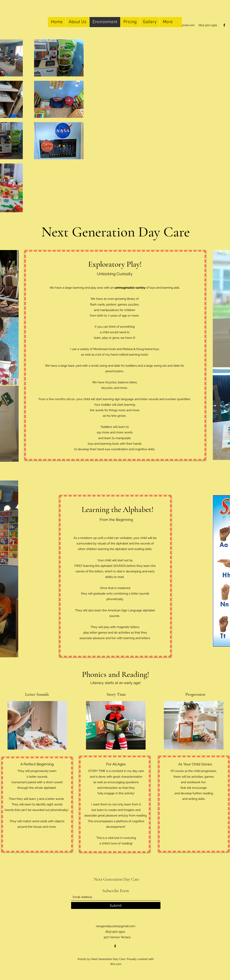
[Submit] (116, 905)
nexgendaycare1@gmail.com (116, 926)
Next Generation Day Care (117, 879)
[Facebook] (224, 25)
